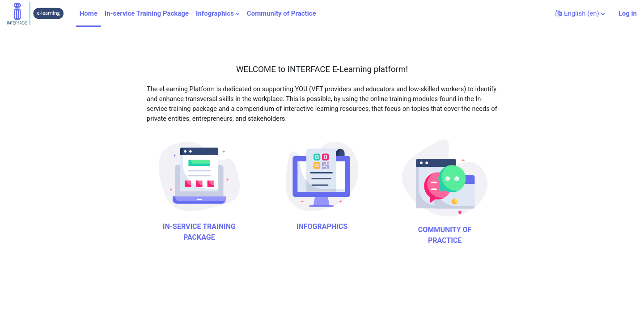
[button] (580, 13)
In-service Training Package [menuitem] (147, 13)
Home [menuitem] (89, 13)
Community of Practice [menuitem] (282, 13)
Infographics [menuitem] (215, 13)
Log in (628, 13)
